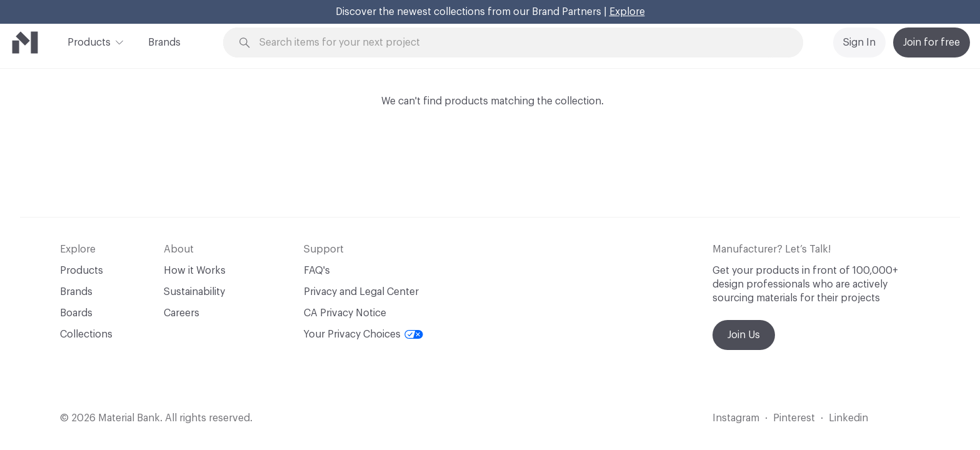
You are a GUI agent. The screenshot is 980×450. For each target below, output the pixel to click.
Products (89, 41)
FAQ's (317, 271)
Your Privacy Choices (363, 334)
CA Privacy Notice (345, 313)
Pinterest (794, 418)
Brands (164, 42)
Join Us (744, 335)
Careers (182, 313)
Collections (86, 334)
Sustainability (194, 292)
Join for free (932, 42)
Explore (627, 12)
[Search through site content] (520, 43)
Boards (76, 313)
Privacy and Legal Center (361, 292)
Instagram (736, 418)
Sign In (859, 42)
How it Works (195, 271)
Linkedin (848, 418)
